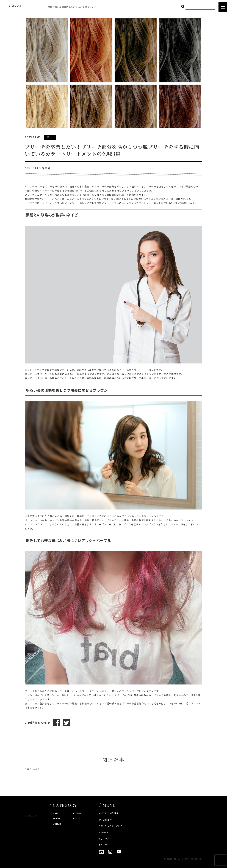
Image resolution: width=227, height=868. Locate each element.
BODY (77, 818)
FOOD (56, 818)
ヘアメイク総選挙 (109, 813)
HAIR (56, 813)
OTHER (57, 824)
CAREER (104, 832)
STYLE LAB (15, 6)
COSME (77, 813)
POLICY (103, 845)
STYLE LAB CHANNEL (111, 826)
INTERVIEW (105, 820)
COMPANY (105, 839)
